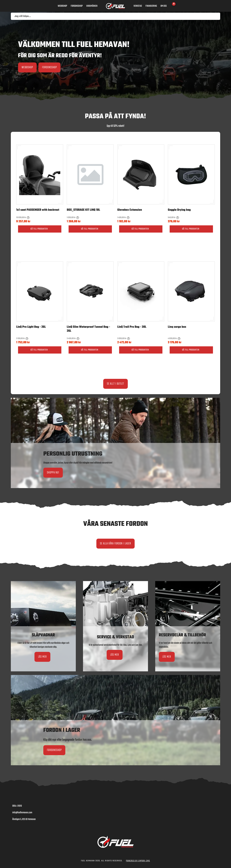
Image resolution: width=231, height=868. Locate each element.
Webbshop (62, 6)
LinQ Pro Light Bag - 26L (31, 327)
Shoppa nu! (53, 473)
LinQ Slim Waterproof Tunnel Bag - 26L (88, 329)
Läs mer (42, 657)
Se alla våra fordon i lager (115, 544)
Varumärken (92, 6)
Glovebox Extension (130, 210)
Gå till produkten (39, 229)
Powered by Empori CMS (138, 861)
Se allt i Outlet (115, 384)
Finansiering (151, 6)
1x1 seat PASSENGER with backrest (38, 210)
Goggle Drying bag (179, 210)
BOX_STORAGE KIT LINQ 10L (83, 210)
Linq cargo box (177, 327)
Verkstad (138, 6)
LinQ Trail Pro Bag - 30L (132, 327)
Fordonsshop (77, 6)
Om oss (164, 6)
